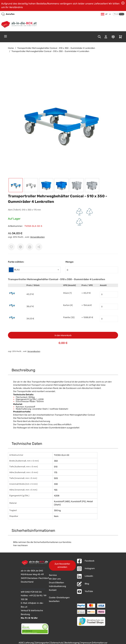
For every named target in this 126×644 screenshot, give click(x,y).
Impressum (86, 643)
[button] (60, 121)
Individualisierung (57, 586)
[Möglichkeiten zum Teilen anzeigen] (39, 247)
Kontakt (53, 590)
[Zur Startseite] (19, 24)
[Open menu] (6, 36)
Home (11, 48)
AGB (21, 643)
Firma (121, 14)
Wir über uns (55, 579)
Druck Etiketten (56, 583)
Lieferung (29, 643)
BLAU (17, 270)
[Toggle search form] (99, 37)
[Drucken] (30, 247)
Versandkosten (37, 237)
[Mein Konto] (106, 37)
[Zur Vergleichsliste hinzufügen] (20, 247)
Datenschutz (57, 643)
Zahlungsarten (42, 643)
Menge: (70, 262)
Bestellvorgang (72, 643)
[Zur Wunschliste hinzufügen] (11, 247)
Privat (116, 14)
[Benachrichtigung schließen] (123, 3)
